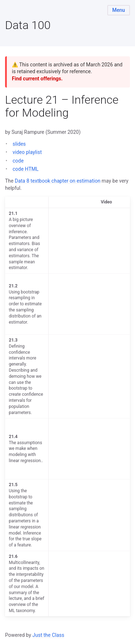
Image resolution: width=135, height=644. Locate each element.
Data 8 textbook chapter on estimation (58, 181)
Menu (119, 10)
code (18, 161)
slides (19, 144)
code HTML (26, 169)
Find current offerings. (37, 79)
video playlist (27, 152)
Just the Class (48, 635)
